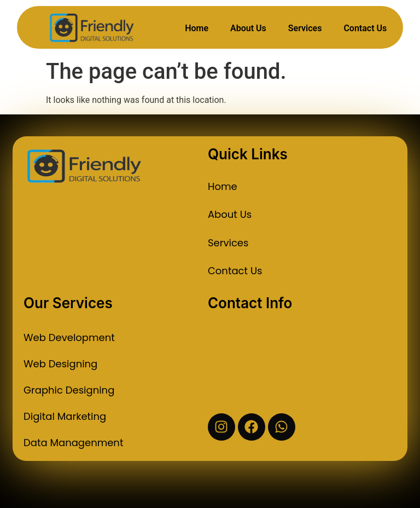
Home (197, 28)
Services (305, 28)
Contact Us (365, 28)
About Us (248, 28)
